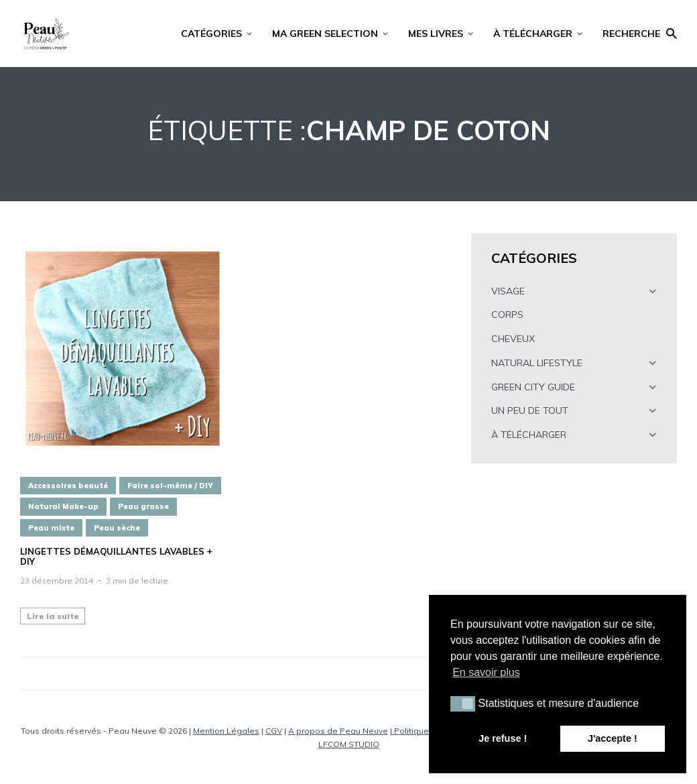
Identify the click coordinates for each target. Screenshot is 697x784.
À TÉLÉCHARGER (533, 34)
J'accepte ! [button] (613, 738)
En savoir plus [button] (486, 672)
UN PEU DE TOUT (530, 410)
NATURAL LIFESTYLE (537, 363)
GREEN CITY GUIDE (533, 387)
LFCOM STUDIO (349, 744)
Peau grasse (143, 506)
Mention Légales (226, 731)
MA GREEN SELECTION (325, 34)
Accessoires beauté (68, 486)
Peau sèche (117, 528)
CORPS (507, 315)
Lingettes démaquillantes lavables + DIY (116, 557)
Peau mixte (51, 528)
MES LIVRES (436, 34)
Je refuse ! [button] (503, 738)
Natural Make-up (63, 506)
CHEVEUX (513, 339)
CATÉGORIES (211, 34)
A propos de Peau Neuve (338, 731)
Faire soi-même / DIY (170, 486)
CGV (274, 731)
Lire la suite (53, 616)
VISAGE (508, 291)
